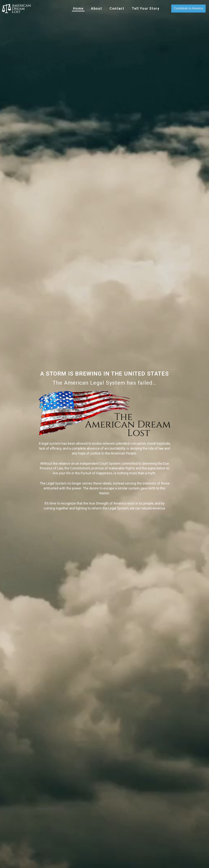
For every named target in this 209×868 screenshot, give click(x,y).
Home (78, 8)
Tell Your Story (146, 8)
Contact (117, 8)
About (96, 8)
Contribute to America (188, 8)
